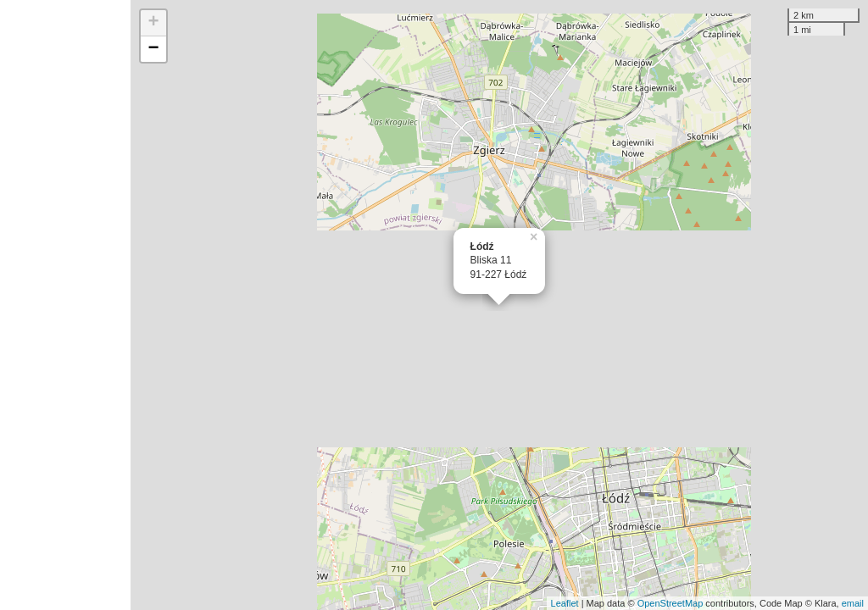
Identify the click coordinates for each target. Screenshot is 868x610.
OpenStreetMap (670, 603)
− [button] (154, 49)
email (853, 603)
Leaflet (565, 603)
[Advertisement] (65, 305)
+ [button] (154, 23)
